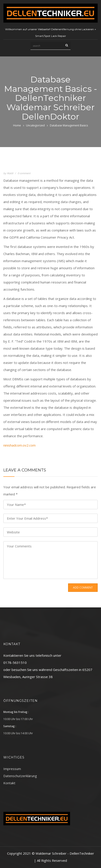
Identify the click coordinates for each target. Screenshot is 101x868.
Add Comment (83, 588)
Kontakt (9, 783)
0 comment (24, 173)
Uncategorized (35, 125)
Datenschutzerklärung (20, 776)
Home (17, 125)
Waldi (10, 173)
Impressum (12, 769)
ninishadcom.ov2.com (19, 445)
